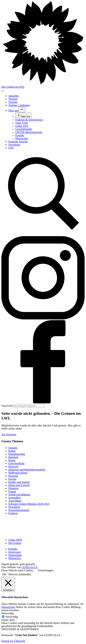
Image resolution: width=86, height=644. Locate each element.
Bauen (12, 460)
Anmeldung (15, 501)
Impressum (14, 552)
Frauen (12, 491)
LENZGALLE (30, 567)
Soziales (13, 448)
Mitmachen (15, 558)
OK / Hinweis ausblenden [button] (17, 574)
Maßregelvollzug (18, 473)
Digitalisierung (17, 454)
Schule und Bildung (19, 495)
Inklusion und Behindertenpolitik (27, 470)
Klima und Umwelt (19, 485)
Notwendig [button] (8, 613)
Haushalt (13, 457)
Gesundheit (15, 498)
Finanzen (13, 488)
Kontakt (13, 549)
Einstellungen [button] (46, 570)
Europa (12, 479)
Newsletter (14, 507)
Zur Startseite (9, 434)
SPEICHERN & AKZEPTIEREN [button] (20, 629)
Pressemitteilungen (19, 510)
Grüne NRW (15, 540)
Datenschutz (15, 555)
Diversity (13, 466)
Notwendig (12, 617)
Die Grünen (15, 543)
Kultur (12, 451)
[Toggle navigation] (3, 91)
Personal (13, 476)
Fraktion (13, 513)
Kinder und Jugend (19, 482)
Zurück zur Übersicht (13, 641)
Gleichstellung (16, 463)
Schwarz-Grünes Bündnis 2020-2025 (29, 504)
